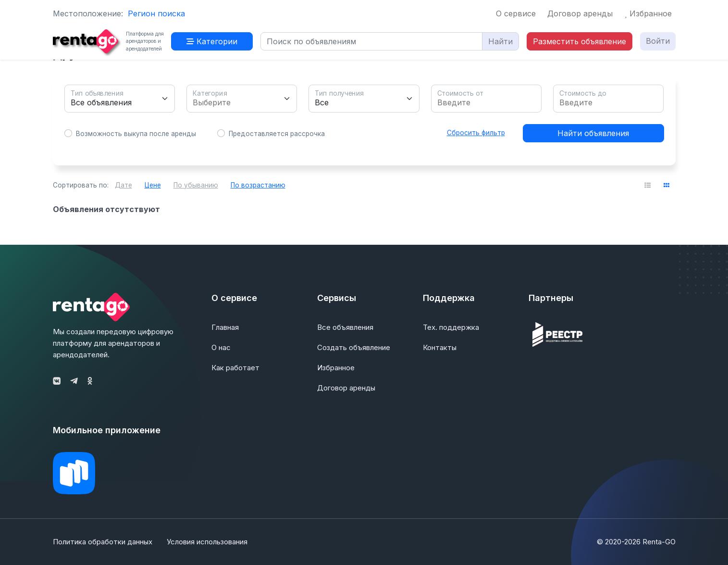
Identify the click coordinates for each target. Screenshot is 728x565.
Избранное (648, 13)
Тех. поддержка (451, 327)
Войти (658, 41)
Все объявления (345, 327)
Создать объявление (354, 347)
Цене (153, 185)
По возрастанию (258, 185)
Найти (500, 41)
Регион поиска (156, 13)
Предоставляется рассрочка (277, 134)
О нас (221, 347)
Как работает (235, 368)
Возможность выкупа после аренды (136, 134)
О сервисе (516, 13)
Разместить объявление (580, 41)
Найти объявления (593, 133)
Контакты (440, 347)
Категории (212, 41)
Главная (225, 327)
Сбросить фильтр (476, 133)
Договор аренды (580, 13)
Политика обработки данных (103, 542)
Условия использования (207, 542)
